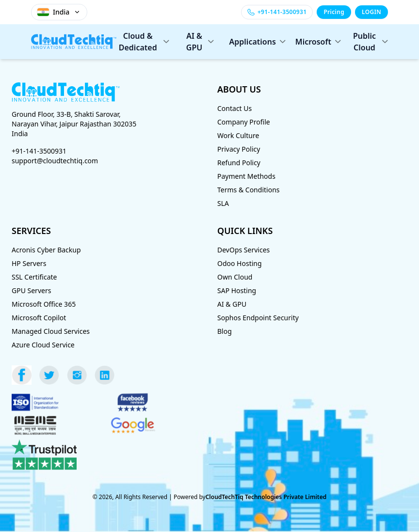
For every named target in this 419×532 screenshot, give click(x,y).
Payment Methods (246, 176)
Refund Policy (239, 163)
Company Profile (244, 122)
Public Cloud (371, 42)
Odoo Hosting (240, 263)
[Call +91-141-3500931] (277, 12)
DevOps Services (243, 250)
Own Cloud (235, 277)
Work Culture (238, 135)
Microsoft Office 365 (44, 304)
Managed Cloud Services (51, 331)
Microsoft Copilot (39, 318)
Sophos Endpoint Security (258, 318)
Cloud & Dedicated (144, 42)
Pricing (334, 12)
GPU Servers (31, 290)
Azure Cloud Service (43, 345)
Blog (225, 331)
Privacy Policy (239, 149)
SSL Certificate (34, 277)
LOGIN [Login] (371, 12)
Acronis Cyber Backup (46, 250)
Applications (255, 42)
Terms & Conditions (249, 190)
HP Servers (29, 263)
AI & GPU (200, 42)
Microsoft (315, 42)
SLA (223, 203)
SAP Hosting (237, 290)
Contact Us (234, 108)
